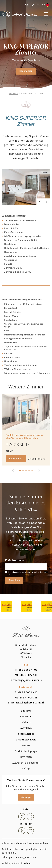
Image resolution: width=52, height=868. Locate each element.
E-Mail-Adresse (15, 560)
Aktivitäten (26, 728)
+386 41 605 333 (28, 697)
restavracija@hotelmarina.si (27, 702)
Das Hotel (26, 711)
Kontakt (26, 745)
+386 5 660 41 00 (27, 670)
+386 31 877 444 (28, 675)
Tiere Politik (26, 757)
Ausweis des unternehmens (26, 763)
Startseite (13, 93)
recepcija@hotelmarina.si (28, 680)
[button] (40, 206)
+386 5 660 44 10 (28, 692)
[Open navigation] (46, 14)
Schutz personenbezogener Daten (19, 857)
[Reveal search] (27, 5)
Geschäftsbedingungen (26, 751)
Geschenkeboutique (26, 740)
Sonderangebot (26, 734)
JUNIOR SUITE (18, 448)
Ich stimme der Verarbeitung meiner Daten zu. (27, 573)
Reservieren (26, 71)
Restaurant (26, 716)
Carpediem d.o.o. (23, 863)
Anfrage (26, 768)
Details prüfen (35, 463)
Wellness (26, 722)
